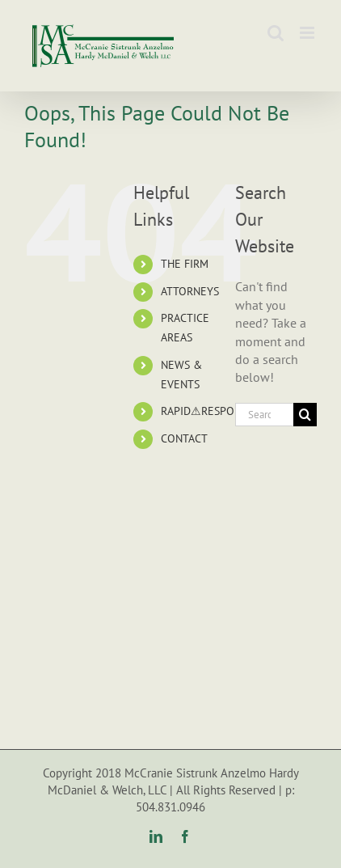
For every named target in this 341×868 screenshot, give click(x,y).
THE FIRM (185, 264)
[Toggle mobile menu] (308, 33)
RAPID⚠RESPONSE (207, 411)
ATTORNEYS (190, 291)
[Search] (305, 415)
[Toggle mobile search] (276, 33)
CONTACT (184, 438)
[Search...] (264, 415)
